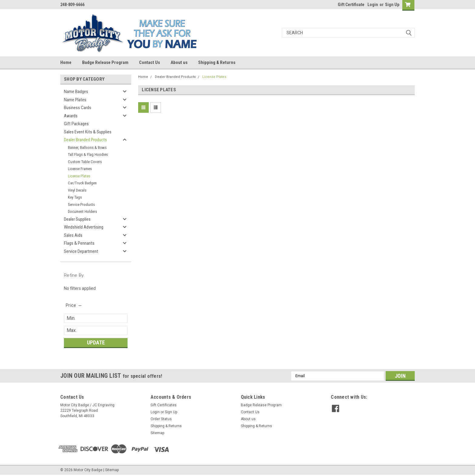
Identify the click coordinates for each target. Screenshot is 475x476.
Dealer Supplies (77, 219)
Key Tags (75, 197)
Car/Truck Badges (82, 183)
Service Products (81, 204)
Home (66, 62)
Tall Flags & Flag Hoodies (88, 154)
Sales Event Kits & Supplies (88, 132)
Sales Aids (73, 235)
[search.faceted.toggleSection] (74, 305)
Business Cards (78, 108)
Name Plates (75, 100)
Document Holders (82, 211)
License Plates (79, 176)
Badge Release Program (105, 62)
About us (179, 62)
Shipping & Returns (217, 62)
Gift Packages (76, 124)
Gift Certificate (351, 5)
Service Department (81, 251)
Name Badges (76, 92)
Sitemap (157, 433)
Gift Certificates (164, 405)
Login (373, 5)
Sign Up (392, 5)
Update (96, 342)
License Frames (80, 169)
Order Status (161, 419)
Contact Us (149, 62)
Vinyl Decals (77, 190)
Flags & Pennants (79, 243)
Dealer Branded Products (85, 140)
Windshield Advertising (84, 227)
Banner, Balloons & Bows (87, 147)
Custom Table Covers (85, 162)
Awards (71, 116)
